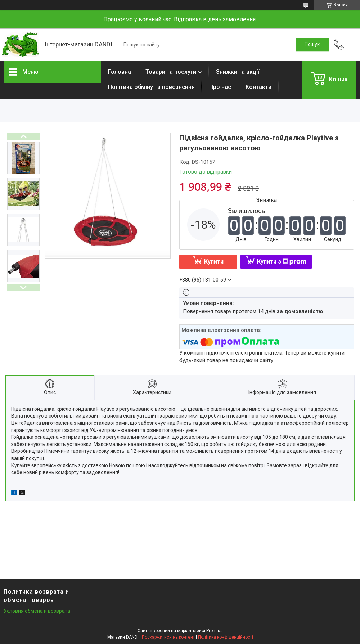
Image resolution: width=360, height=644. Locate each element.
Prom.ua (215, 631)
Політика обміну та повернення (151, 87)
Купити (214, 262)
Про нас (220, 87)
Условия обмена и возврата (37, 611)
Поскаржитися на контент (168, 637)
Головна (120, 72)
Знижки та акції (238, 72)
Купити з (282, 262)
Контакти (258, 87)
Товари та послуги (171, 72)
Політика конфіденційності (226, 637)
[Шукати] (312, 45)
